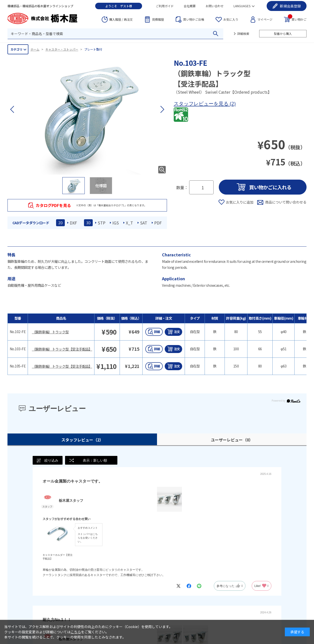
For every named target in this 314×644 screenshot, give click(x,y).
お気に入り (231, 19)
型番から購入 (283, 34)
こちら (76, 632)
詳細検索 (243, 34)
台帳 (194, 19)
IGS (116, 223)
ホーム (35, 49)
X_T (129, 223)
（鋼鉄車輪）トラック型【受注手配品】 (62, 349)
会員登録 (290, 6)
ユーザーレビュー (232, 440)
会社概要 (190, 6)
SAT (144, 223)
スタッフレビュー (82, 440)
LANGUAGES (242, 6)
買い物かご (297, 19)
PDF (158, 223)
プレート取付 (93, 49)
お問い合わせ (215, 6)
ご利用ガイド (165, 6)
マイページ (265, 19)
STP (102, 223)
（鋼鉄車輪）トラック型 (50, 332)
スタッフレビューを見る (202, 104)
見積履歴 (158, 19)
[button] (162, 109)
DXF (73, 223)
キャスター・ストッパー (62, 49)
